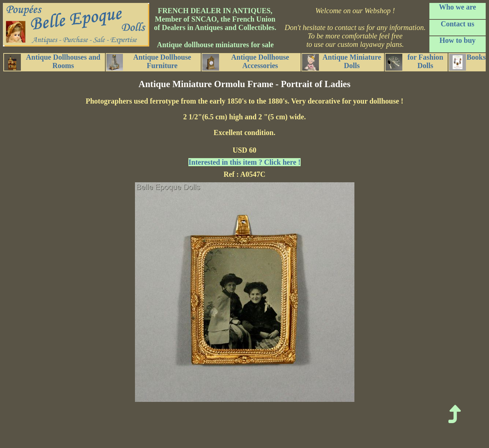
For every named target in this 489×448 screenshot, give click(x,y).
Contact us (458, 24)
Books (467, 62)
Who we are (458, 7)
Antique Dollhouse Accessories (246, 62)
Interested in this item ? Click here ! (244, 162)
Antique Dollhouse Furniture (149, 62)
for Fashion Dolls (414, 62)
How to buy (457, 40)
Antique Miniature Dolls (342, 62)
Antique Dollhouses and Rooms (52, 62)
